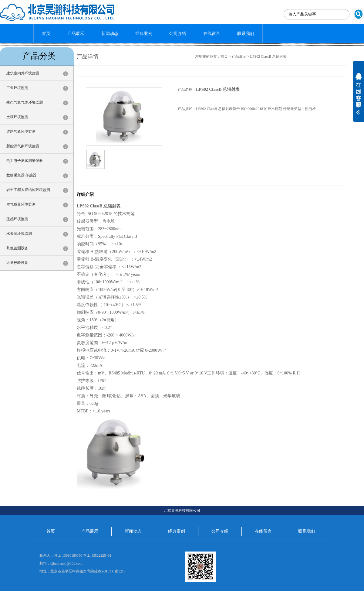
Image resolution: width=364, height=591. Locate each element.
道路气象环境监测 (21, 132)
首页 (46, 34)
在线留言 (212, 34)
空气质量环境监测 (21, 204)
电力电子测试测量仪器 (25, 161)
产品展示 (76, 34)
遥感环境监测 (17, 219)
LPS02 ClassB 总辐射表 (269, 56)
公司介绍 (178, 34)
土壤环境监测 (17, 117)
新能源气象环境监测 (23, 146)
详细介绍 (85, 195)
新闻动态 (110, 34)
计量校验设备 (17, 263)
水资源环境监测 (19, 234)
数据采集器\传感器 (21, 175)
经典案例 (144, 34)
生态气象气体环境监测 (25, 102)
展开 (359, 98)
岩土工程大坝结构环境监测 (28, 190)
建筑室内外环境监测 (23, 73)
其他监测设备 (17, 248)
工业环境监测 (17, 88)
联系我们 (246, 34)
